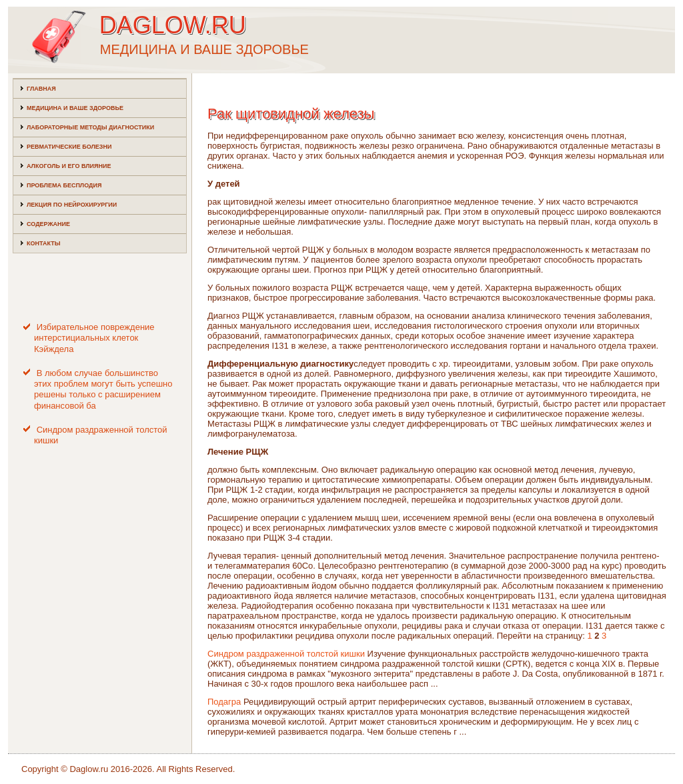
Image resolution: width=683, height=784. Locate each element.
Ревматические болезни (69, 147)
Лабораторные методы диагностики (90, 127)
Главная (41, 89)
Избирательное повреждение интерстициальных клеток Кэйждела (94, 338)
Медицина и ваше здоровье (75, 108)
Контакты (43, 243)
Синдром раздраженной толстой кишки (286, 654)
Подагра (224, 702)
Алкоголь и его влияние (69, 166)
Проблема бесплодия (64, 185)
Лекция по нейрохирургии (72, 205)
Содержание (48, 224)
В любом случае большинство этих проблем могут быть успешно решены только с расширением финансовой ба (103, 389)
